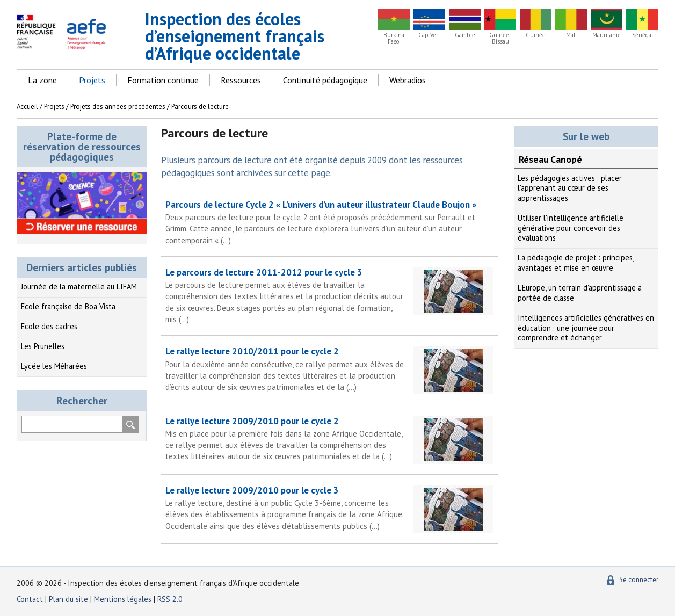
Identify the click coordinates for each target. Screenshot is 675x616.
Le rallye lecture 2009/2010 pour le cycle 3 (329, 508)
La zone (42, 80)
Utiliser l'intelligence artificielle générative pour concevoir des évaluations (571, 228)
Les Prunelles (43, 346)
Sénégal (643, 35)
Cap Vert (429, 35)
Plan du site (70, 599)
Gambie (465, 35)
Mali (571, 35)
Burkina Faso (394, 38)
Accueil (27, 107)
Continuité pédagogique (325, 80)
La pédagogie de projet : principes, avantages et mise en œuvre (576, 263)
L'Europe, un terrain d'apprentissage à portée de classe (580, 293)
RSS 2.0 (170, 599)
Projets (92, 80)
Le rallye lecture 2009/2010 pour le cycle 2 (329, 439)
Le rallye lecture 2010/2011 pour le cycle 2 (329, 369)
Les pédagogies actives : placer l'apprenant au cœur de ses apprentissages (570, 188)
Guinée (536, 35)
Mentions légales (123, 599)
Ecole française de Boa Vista (68, 306)
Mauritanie (607, 35)
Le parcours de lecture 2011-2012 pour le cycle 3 (329, 296)
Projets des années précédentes (118, 107)
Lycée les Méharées (54, 366)
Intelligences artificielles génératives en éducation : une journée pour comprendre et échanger (586, 328)
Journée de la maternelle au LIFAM (79, 287)
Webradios (408, 80)
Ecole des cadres (49, 326)
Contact (30, 599)
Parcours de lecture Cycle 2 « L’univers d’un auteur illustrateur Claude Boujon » (329, 222)
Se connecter (639, 580)
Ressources (241, 80)
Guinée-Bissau (500, 38)
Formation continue (163, 80)
